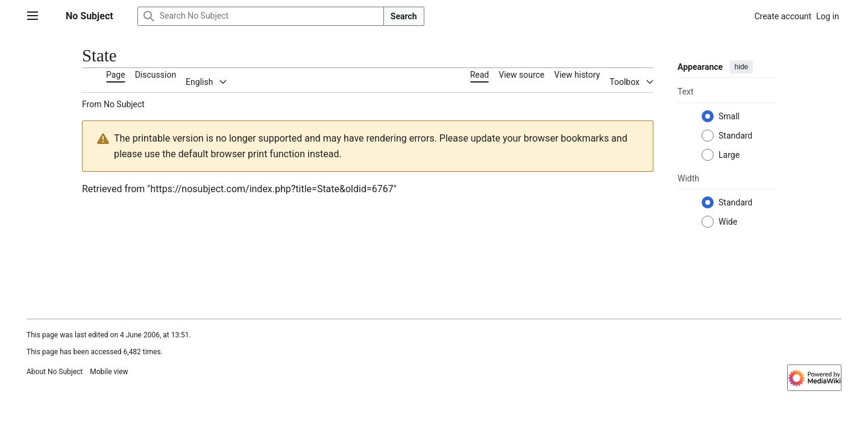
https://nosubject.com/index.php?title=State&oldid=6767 (272, 189)
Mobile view (109, 372)
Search (404, 16)
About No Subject (55, 372)
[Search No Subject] (261, 16)
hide (742, 67)
